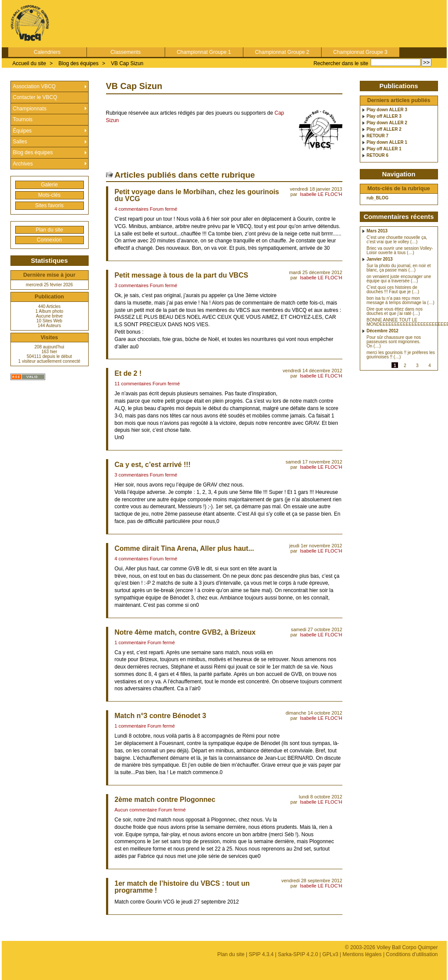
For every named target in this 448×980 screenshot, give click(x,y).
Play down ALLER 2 (387, 123)
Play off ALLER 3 (384, 116)
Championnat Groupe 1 (204, 52)
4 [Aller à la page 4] (430, 366)
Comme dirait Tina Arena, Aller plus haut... (184, 548)
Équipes (22, 131)
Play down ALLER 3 (387, 110)
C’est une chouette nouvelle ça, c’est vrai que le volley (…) (397, 240)
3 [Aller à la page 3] (418, 366)
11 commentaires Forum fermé (147, 384)
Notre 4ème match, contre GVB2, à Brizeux (185, 632)
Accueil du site (29, 63)
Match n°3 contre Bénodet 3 (161, 716)
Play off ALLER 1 (384, 149)
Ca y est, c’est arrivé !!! (153, 465)
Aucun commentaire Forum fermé (150, 810)
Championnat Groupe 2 (282, 52)
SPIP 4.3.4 (261, 954)
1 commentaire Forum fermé (145, 642)
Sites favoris (49, 205)
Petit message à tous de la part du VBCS (182, 275)
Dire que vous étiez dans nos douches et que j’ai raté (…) (395, 311)
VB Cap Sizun (127, 63)
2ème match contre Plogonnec (165, 800)
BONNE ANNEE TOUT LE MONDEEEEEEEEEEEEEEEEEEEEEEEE (401, 322)
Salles (20, 142)
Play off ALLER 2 (384, 129)
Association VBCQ (35, 86)
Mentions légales (362, 954)
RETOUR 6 (378, 156)
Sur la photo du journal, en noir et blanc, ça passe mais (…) (399, 268)
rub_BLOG (378, 198)
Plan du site (49, 230)
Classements (125, 52)
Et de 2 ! (128, 373)
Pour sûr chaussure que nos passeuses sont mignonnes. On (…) (394, 342)
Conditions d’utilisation (412, 954)
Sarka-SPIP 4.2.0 (298, 954)
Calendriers (47, 52)
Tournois (23, 119)
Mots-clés (49, 195)
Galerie (49, 185)
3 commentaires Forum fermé (146, 285)
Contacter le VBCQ (35, 97)
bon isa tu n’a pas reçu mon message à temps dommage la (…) (401, 301)
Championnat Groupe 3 (360, 52)
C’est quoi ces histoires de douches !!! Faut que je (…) (393, 290)
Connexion (49, 240)
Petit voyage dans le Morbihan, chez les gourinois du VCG (197, 195)
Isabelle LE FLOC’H (321, 194)
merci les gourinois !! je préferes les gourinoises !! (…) (401, 355)
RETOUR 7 (378, 136)
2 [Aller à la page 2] (405, 366)
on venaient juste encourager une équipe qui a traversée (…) (399, 279)
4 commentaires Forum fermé (146, 209)
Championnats (30, 109)
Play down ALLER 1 (387, 142)
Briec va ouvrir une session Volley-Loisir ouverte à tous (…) (400, 251)
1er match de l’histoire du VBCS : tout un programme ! (182, 887)
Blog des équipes (79, 63)
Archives (23, 164)
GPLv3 (330, 954)
